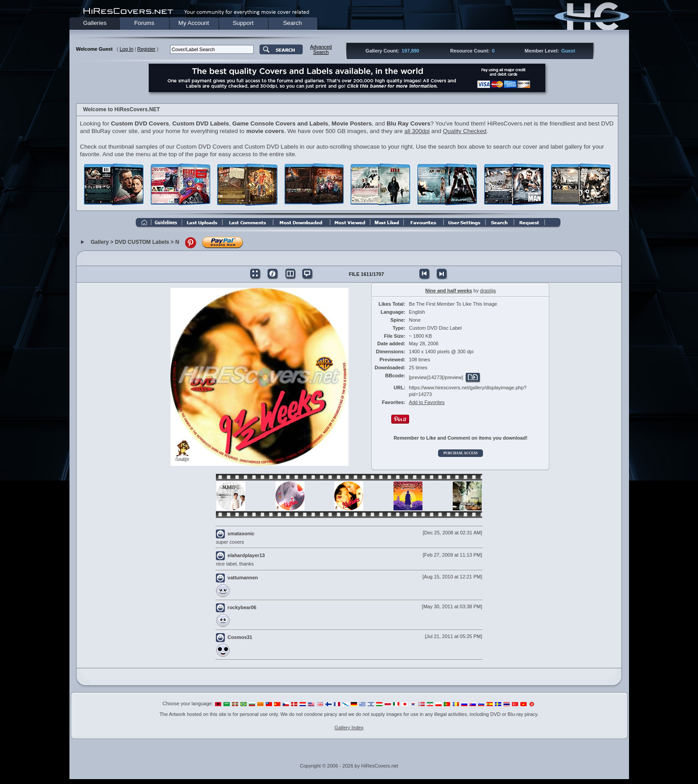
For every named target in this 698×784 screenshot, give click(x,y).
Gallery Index (349, 727)
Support (243, 23)
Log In (127, 49)
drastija (488, 291)
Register (146, 49)
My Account (194, 23)
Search (292, 23)
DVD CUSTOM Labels (142, 242)
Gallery (100, 242)
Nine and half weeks (448, 291)
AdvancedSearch (321, 49)
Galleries (95, 23)
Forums (144, 23)
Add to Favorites (427, 402)
